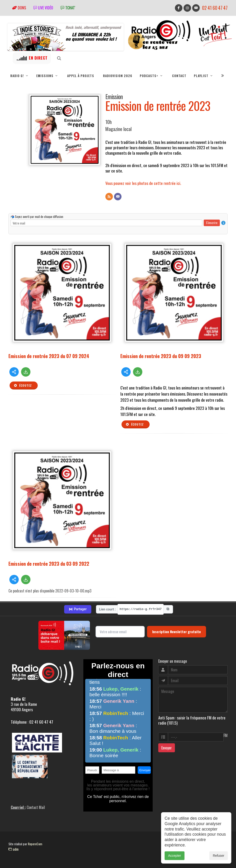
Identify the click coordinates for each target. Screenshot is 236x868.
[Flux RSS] (109, 197)
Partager (78, 609)
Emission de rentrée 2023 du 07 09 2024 (49, 356)
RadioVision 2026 (118, 76)
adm (13, 849)
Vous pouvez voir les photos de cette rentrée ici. (143, 183)
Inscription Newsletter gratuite (177, 632)
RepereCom (35, 844)
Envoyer (167, 748)
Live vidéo (43, 8)
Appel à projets (81, 76)
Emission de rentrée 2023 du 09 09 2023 (161, 356)
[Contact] (118, 197)
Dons (19, 8)
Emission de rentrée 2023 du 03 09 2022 (49, 563)
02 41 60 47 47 (215, 8)
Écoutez (23, 385)
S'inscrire (212, 223)
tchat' (68, 8)
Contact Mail (36, 807)
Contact (179, 76)
